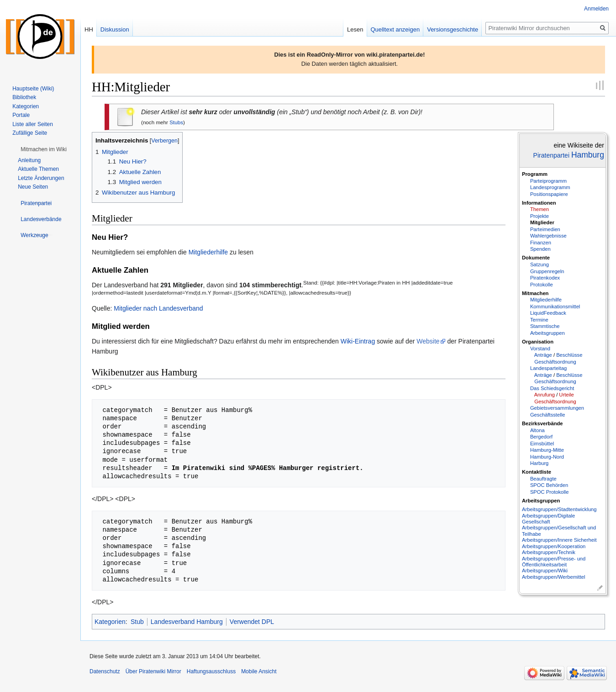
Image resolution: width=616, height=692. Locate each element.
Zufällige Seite (30, 133)
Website (428, 341)
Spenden (540, 249)
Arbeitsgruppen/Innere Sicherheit (559, 540)
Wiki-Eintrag (358, 341)
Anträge (543, 355)
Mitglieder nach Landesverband (158, 308)
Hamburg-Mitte (547, 450)
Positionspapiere (549, 194)
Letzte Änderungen (41, 178)
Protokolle (542, 285)
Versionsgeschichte (453, 29)
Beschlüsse (569, 355)
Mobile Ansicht (259, 671)
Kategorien (110, 622)
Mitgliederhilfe (546, 300)
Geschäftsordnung (555, 362)
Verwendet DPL (252, 622)
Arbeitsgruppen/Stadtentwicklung (559, 509)
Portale (21, 115)
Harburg (539, 463)
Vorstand (540, 349)
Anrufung (545, 395)
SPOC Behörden (549, 485)
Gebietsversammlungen (557, 408)
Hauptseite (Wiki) (33, 89)
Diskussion (115, 29)
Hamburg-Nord (547, 457)
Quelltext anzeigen (395, 29)
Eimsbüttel (542, 444)
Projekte (540, 216)
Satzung (540, 264)
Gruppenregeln (547, 271)
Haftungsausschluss (211, 671)
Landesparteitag (548, 368)
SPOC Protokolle (550, 492)
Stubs (176, 122)
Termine (539, 320)
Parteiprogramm (548, 181)
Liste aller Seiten (33, 124)
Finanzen (541, 243)
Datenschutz (105, 671)
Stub (137, 622)
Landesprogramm (550, 187)
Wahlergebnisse (548, 236)
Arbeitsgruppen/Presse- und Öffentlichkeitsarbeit (554, 562)
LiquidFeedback (548, 313)
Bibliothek (24, 97)
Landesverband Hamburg (187, 622)
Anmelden (596, 9)
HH (89, 29)
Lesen (355, 29)
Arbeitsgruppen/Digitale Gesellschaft (548, 519)
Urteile (566, 395)
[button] (44, 149)
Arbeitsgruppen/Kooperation (554, 546)
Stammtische (545, 326)
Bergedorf (541, 437)
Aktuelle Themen (38, 169)
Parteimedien (545, 229)
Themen (540, 209)
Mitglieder (542, 222)
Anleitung (29, 160)
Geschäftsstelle (548, 415)
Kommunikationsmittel (555, 306)
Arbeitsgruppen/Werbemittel (553, 577)
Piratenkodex (545, 278)
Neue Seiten (33, 187)
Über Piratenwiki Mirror (153, 671)
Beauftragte (543, 479)
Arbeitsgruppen (548, 333)
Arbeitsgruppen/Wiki (545, 571)
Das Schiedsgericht (552, 388)
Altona (537, 430)
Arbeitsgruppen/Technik (549, 552)
